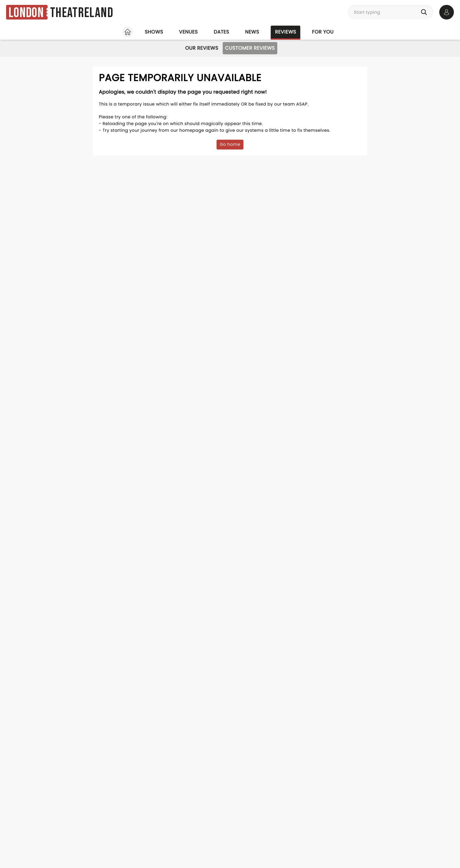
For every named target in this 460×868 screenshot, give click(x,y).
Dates (221, 32)
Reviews (286, 32)
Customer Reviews (250, 48)
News (252, 32)
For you (323, 32)
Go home (230, 144)
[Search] (425, 12)
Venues (189, 32)
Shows (154, 32)
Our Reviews (202, 48)
